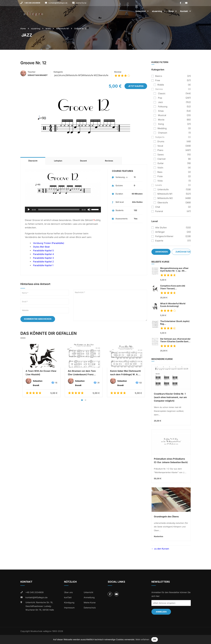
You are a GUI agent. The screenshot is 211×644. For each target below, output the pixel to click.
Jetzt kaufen (136, 86)
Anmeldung (89, 597)
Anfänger (160, 232)
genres (159, 89)
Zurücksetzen (183, 252)
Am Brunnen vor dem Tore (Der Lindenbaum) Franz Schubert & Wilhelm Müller (82, 373)
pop (160, 98)
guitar (161, 163)
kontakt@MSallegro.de (58, 3)
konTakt (68, 597)
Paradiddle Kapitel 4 (43, 254)
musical (162, 115)
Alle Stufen (161, 228)
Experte (159, 241)
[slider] (59, 210)
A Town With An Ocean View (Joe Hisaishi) (41, 373)
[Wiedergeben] (29, 210)
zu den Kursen (161, 549)
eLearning (157, 11)
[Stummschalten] (89, 210)
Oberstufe (103, 75)
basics (159, 76)
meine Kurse (81, 3)
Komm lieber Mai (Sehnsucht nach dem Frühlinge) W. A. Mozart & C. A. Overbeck (125, 373)
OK (155, 639)
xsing (161, 124)
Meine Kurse (90, 602)
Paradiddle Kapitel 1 (43, 265)
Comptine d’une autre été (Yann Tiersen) (175, 287)
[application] (63, 210)
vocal (160, 146)
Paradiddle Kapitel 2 (43, 262)
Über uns (68, 592)
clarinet (161, 159)
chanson (162, 133)
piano (160, 150)
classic (161, 93)
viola (160, 181)
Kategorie (58, 72)
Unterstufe (163, 189)
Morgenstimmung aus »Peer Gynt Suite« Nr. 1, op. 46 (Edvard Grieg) (174, 270)
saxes (161, 155)
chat (158, 207)
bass (160, 172)
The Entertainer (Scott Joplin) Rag (175, 323)
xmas (161, 111)
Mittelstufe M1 (63, 29)
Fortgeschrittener (164, 236)
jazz (56, 75)
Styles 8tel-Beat (41, 247)
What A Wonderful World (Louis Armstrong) (173, 305)
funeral (159, 211)
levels (48, 29)
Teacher (32, 72)
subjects (160, 137)
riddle (161, 85)
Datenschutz (90, 608)
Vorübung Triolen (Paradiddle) (49, 243)
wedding (162, 128)
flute (160, 176)
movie (161, 120)
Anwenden (161, 252)
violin (160, 168)
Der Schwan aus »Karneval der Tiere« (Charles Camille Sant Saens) (175, 340)
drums (62, 75)
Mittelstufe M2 (89, 75)
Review (118, 72)
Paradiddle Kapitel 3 (43, 258)
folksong (162, 107)
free (158, 80)
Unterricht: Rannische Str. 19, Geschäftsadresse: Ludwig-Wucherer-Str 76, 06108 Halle (40, 606)
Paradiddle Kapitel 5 (43, 251)
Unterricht (141, 11)
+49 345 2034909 (32, 3)
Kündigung (69, 602)
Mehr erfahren (142, 639)
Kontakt (184, 11)
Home (23, 29)
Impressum (69, 608)
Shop (171, 11)
